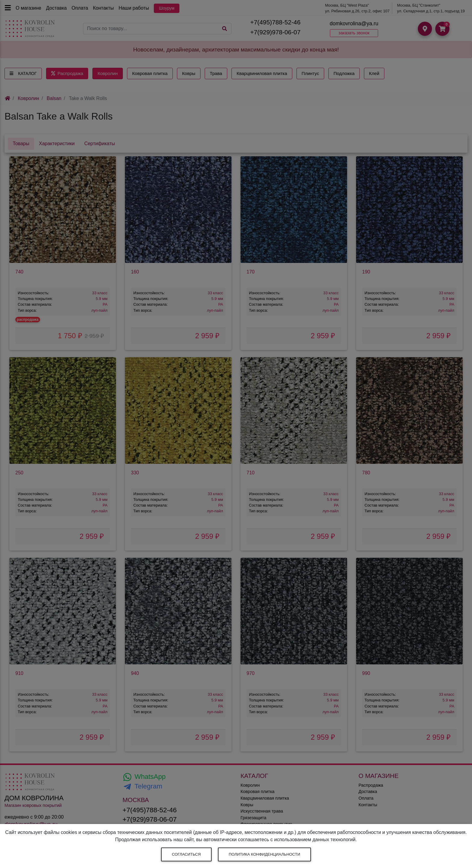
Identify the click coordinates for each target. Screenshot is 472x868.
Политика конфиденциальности (264, 854)
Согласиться (186, 854)
